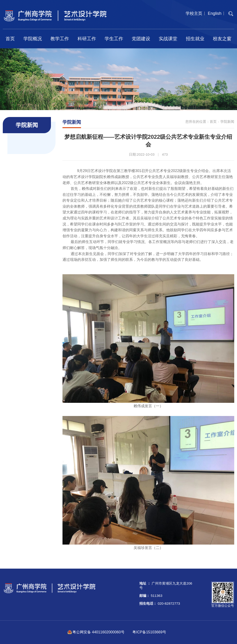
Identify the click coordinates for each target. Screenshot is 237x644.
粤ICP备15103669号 (149, 632)
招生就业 (195, 39)
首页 (10, 39)
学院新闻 (227, 122)
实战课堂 (168, 39)
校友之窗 (222, 39)
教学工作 (60, 39)
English (215, 13)
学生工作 (114, 39)
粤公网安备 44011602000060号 (99, 632)
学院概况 (33, 39)
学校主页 (194, 13)
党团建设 (141, 39)
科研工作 (87, 39)
